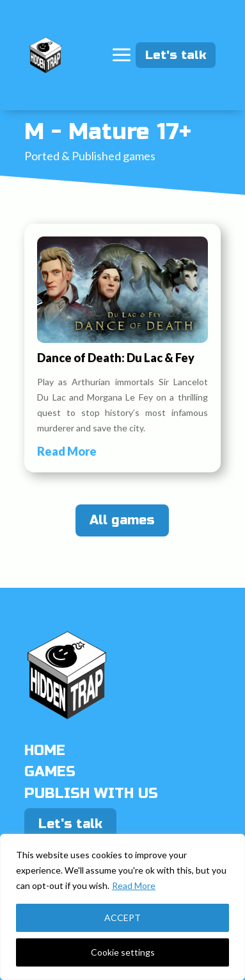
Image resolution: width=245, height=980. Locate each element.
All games (122, 520)
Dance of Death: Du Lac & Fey (116, 358)
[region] (122, 907)
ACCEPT (122, 918)
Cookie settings (123, 952)
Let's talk (180, 55)
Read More (134, 885)
